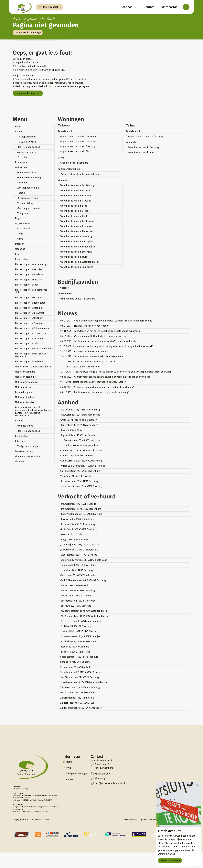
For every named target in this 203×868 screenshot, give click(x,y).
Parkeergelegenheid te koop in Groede (81, 174)
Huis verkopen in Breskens (29, 274)
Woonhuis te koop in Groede (75, 211)
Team (20, 234)
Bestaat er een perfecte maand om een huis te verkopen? (97, 387)
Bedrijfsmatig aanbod (29, 147)
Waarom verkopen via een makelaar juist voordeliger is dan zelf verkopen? (106, 377)
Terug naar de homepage (28, 33)
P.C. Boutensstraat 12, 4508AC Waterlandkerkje (84, 611)
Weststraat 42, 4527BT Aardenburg (78, 693)
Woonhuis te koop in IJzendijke (76, 226)
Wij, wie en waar (23, 224)
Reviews (19, 254)
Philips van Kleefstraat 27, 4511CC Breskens (83, 466)
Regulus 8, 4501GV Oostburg (75, 647)
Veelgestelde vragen (28, 446)
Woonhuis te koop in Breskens (76, 196)
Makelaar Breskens (25, 397)
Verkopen (22, 183)
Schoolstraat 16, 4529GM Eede (76, 667)
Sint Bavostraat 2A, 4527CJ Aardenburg (80, 471)
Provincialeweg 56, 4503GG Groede (78, 642)
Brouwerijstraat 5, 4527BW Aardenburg (80, 415)
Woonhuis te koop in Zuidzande (77, 267)
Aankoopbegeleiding (28, 188)
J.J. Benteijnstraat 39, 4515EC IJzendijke (80, 440)
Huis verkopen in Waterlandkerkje (33, 349)
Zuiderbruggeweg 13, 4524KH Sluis (78, 703)
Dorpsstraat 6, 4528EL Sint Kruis (77, 519)
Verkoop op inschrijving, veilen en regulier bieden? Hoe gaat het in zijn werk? (107, 346)
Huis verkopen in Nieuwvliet (30, 313)
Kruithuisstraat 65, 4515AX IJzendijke (79, 445)
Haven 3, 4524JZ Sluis (71, 430)
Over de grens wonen (28, 208)
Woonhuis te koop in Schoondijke (78, 247)
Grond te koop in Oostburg (74, 163)
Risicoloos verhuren (28, 198)
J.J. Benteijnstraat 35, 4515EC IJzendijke (80, 545)
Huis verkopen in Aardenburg (30, 264)
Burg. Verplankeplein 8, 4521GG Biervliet (81, 514)
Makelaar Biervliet (25, 402)
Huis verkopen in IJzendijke (29, 308)
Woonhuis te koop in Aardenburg (77, 185)
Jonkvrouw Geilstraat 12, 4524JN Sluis (79, 550)
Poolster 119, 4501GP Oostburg (76, 626)
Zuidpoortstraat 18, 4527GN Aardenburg (81, 708)
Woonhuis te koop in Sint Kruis (76, 252)
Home (18, 127)
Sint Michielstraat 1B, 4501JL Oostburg (80, 677)
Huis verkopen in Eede (27, 285)
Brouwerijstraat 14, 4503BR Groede (78, 504)
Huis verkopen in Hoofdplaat (30, 303)
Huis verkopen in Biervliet (28, 269)
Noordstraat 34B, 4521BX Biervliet (78, 601)
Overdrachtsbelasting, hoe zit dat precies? (89, 362)
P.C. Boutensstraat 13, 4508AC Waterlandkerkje (84, 616)
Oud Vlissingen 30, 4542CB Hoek (77, 456)
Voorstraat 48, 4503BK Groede (76, 476)
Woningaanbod (25, 426)
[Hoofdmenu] (186, 7)
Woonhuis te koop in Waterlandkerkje (80, 262)
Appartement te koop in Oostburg (78, 146)
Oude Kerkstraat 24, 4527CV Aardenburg (81, 461)
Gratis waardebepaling (29, 178)
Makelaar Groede (24, 387)
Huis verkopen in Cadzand (29, 280)
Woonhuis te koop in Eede (74, 206)
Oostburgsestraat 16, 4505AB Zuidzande (81, 451)
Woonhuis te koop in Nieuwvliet (77, 231)
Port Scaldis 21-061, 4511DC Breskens (79, 631)
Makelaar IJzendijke (25, 377)
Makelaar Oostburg (25, 372)
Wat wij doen (22, 167)
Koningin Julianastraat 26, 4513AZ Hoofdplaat (84, 560)
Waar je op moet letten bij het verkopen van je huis (94, 336)
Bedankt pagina (23, 392)
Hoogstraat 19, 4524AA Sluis (74, 540)
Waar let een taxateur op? (80, 367)
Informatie (21, 441)
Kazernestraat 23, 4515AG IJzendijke (79, 555)
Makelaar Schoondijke (27, 382)
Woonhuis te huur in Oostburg (144, 147)
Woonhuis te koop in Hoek (74, 216)
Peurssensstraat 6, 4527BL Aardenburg (81, 621)
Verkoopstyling (25, 203)
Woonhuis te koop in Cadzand (76, 201)
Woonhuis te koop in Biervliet (75, 191)
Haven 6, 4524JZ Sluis (71, 534)
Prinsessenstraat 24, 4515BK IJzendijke (80, 636)
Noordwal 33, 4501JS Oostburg (76, 606)
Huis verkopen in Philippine (29, 323)
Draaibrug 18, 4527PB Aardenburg (78, 524)
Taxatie (21, 193)
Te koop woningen (27, 137)
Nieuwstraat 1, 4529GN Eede (75, 586)
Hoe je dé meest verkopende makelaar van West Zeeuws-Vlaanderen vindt (106, 321)
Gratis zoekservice (27, 173)
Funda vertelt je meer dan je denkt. (85, 351)
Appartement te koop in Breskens (78, 136)
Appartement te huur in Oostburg (146, 136)
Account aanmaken (170, 861)
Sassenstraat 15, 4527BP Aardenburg (79, 657)
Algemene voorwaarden (27, 456)
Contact (21, 239)
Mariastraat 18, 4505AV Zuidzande (78, 575)
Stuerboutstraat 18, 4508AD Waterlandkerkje (84, 682)
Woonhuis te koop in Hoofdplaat (77, 221)
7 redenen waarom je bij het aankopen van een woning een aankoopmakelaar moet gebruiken (116, 372)
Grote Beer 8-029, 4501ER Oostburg (79, 529)
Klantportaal (22, 259)
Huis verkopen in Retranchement (32, 328)
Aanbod (19, 132)
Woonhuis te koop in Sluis (74, 257)
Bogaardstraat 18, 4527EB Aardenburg (80, 410)
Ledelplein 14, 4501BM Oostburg (77, 570)
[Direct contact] (50, 7)
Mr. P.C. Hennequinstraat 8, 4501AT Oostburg (83, 580)
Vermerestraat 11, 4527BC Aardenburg (80, 687)
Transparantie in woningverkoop (84, 326)
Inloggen (20, 244)
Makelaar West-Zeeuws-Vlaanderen (34, 367)
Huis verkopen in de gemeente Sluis (31, 291)
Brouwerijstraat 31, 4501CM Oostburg (79, 481)
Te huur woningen (27, 142)
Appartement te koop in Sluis (75, 151)
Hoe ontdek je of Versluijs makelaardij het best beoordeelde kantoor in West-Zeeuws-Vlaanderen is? (33, 412)
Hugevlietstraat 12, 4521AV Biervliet (78, 435)
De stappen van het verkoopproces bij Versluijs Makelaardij (98, 341)
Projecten (22, 157)
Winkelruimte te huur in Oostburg (78, 299)
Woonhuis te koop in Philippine (76, 242)
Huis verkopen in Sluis (27, 344)
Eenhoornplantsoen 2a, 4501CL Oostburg (81, 486)
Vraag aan (23, 213)
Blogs (18, 218)
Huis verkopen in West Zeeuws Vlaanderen (31, 355)
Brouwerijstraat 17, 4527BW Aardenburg (81, 509)
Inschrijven (21, 162)
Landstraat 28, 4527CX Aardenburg (78, 565)
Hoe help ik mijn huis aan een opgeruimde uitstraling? (95, 392)
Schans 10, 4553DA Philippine (75, 662)
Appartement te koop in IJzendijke (78, 141)
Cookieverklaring (24, 451)
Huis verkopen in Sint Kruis (29, 338)
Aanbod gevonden (27, 152)
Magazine (20, 249)
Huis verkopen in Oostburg (29, 318)
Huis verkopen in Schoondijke (31, 333)
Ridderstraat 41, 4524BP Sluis (75, 652)
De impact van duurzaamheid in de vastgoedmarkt (93, 356)
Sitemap (19, 462)
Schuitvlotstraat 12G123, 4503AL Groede (80, 672)
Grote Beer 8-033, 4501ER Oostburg (79, 420)
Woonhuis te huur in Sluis (141, 152)
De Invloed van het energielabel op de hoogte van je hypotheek (100, 331)
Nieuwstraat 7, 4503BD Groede (76, 596)
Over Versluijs (24, 229)
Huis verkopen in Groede (28, 298)
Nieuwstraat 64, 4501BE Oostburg (78, 591)
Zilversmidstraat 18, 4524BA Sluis (77, 698)
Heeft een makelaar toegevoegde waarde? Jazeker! (93, 382)
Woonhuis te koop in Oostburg (76, 236)
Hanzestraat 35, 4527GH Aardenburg (79, 425)
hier (55, 86)
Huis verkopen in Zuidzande (30, 362)
